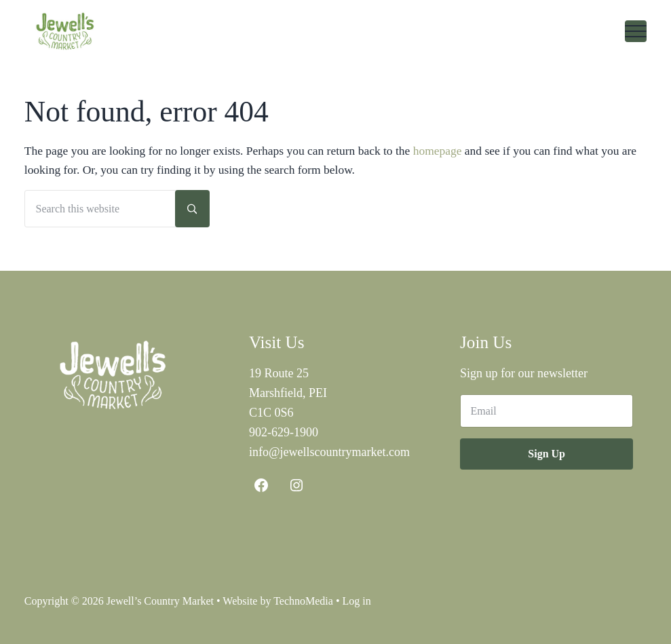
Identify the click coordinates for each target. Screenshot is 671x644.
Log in (357, 601)
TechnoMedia (303, 601)
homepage (438, 151)
